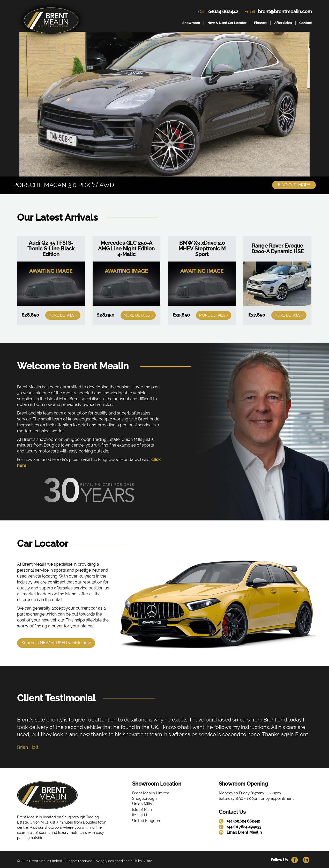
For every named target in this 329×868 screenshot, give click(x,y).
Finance (260, 23)
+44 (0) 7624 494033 (244, 826)
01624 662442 (223, 11)
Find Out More (294, 184)
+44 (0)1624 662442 (243, 821)
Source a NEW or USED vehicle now (56, 642)
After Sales (283, 23)
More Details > (63, 315)
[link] (51, 22)
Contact (306, 23)
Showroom (191, 23)
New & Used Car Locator (227, 23)
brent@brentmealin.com (285, 11)
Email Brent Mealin (244, 832)
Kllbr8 (148, 860)
